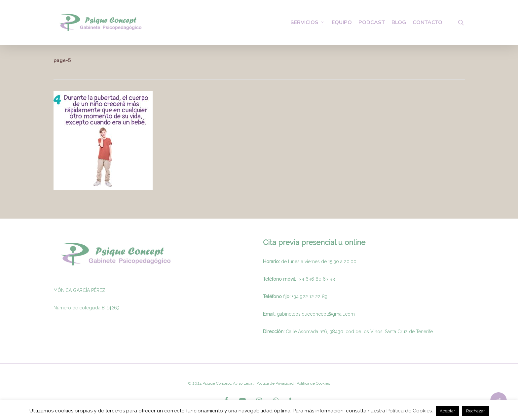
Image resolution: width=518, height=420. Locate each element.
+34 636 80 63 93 (316, 279)
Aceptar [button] (447, 411)
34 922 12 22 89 (310, 297)
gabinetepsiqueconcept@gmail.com (316, 314)
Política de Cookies (409, 411)
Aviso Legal (243, 383)
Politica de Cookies (313, 383)
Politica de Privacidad (275, 383)
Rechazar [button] (476, 411)
